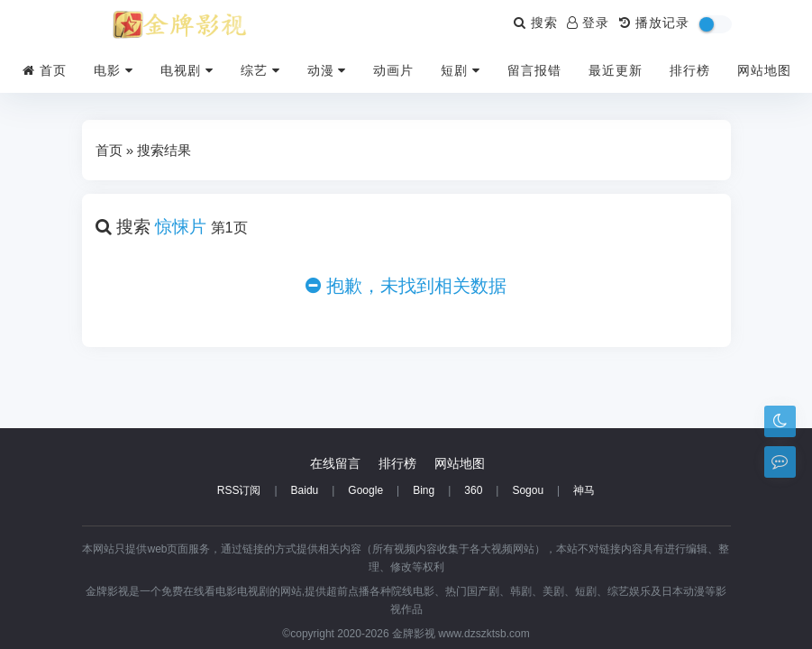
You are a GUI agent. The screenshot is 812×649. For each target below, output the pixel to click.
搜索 (536, 23)
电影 (114, 70)
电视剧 (187, 70)
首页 (45, 70)
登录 (588, 23)
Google (365, 490)
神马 (584, 490)
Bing (424, 490)
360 (473, 490)
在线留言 (335, 463)
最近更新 (616, 70)
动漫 (327, 70)
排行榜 (690, 70)
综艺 (260, 70)
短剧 (461, 70)
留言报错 (534, 70)
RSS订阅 (239, 490)
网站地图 (764, 70)
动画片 (393, 70)
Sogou (528, 490)
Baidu (305, 490)
